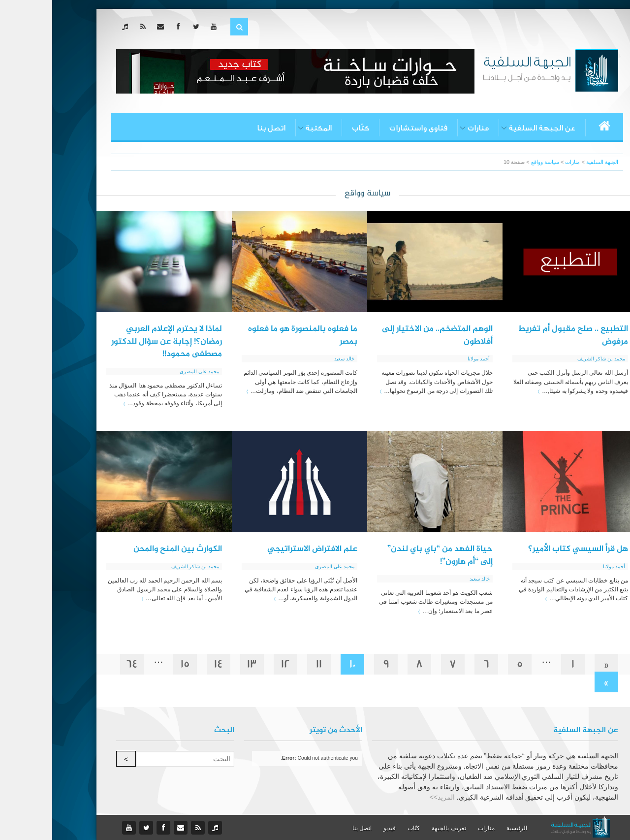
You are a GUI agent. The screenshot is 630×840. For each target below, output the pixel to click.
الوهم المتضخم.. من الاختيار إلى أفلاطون (385, 335)
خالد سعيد (292, 359)
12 (233, 664)
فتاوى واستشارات (366, 128)
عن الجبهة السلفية (490, 128)
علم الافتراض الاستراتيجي (260, 549)
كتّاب (308, 128)
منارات (426, 128)
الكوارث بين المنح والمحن (126, 549)
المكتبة (267, 128)
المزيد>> (390, 797)
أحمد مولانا (426, 359)
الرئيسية (465, 828)
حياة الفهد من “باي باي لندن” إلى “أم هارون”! (388, 555)
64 (80, 664)
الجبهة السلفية (550, 162)
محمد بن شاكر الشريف (549, 359)
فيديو (337, 828)
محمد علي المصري (147, 372)
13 (200, 664)
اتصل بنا (219, 128)
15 (133, 664)
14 (166, 664)
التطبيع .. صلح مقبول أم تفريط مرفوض (521, 335)
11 (267, 664)
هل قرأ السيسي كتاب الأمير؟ (526, 549)
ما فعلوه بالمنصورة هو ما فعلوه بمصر (251, 335)
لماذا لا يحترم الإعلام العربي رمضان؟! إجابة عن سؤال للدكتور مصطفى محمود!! (114, 341)
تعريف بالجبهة (396, 828)
